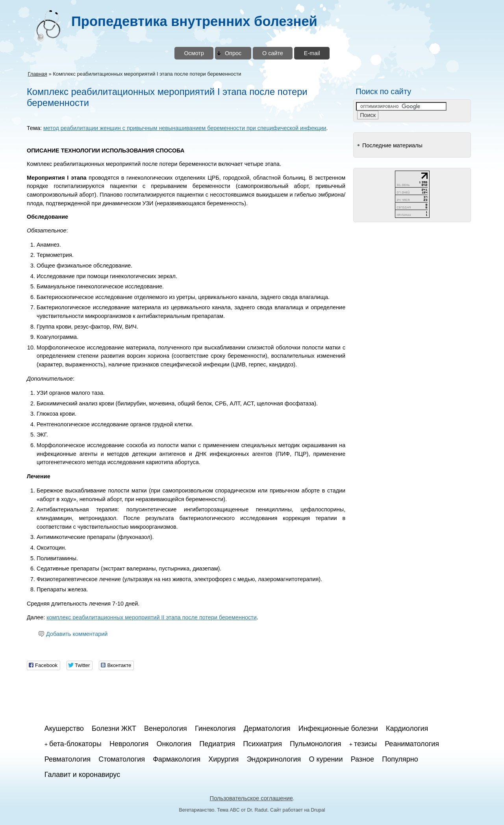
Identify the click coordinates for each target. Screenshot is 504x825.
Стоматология (122, 759)
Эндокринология (274, 759)
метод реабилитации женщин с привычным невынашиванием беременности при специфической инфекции (185, 128)
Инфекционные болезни (338, 728)
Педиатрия (217, 744)
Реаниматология (412, 744)
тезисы (365, 744)
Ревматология (68, 759)
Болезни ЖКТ (114, 728)
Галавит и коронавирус (82, 775)
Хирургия (223, 759)
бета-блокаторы (75, 744)
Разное (362, 759)
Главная (37, 74)
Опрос (233, 53)
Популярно (400, 759)
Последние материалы (392, 145)
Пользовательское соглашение (251, 798)
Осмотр (194, 53)
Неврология (129, 744)
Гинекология (215, 728)
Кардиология (407, 728)
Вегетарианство (197, 810)
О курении (326, 759)
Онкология (174, 744)
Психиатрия (262, 744)
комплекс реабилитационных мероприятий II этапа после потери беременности (152, 617)
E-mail (312, 53)
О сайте (273, 53)
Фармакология (177, 759)
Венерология (166, 728)
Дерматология (267, 728)
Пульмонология (315, 744)
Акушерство (64, 728)
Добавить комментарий (77, 634)
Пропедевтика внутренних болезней (194, 21)
